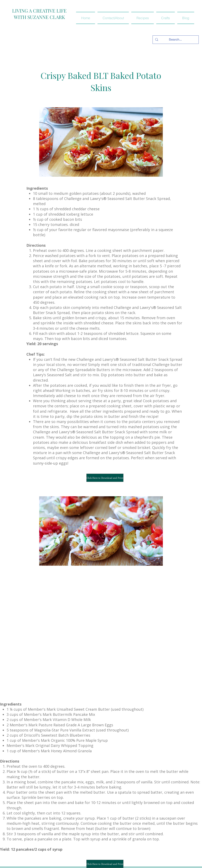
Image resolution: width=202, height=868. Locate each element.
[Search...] (175, 40)
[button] (143, 18)
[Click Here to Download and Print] (105, 478)
